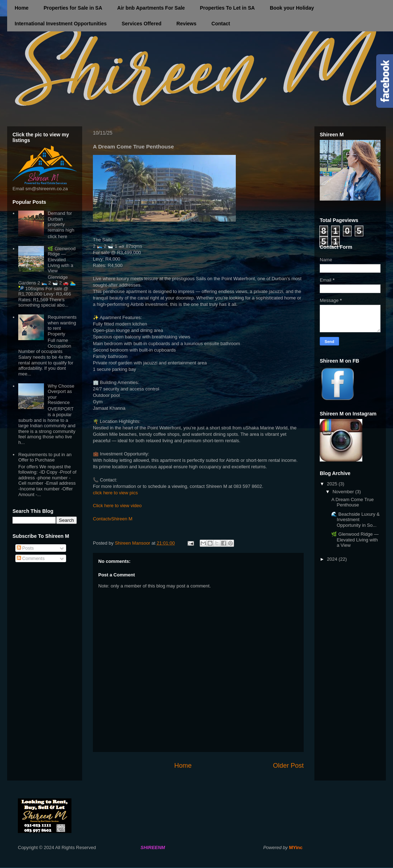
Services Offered (141, 24)
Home (22, 8)
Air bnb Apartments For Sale (151, 8)
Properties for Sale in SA (73, 8)
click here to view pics (115, 493)
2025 (333, 484)
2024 (333, 559)
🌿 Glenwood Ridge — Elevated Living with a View (61, 260)
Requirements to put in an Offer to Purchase (45, 457)
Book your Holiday (292, 8)
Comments (31, 558)
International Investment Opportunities (61, 24)
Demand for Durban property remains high (61, 222)
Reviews (186, 24)
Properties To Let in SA (227, 8)
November (344, 492)
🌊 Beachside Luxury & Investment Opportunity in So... (355, 520)
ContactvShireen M (113, 519)
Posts (25, 548)
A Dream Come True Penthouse (352, 502)
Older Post (288, 766)
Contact (221, 24)
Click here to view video (117, 506)
